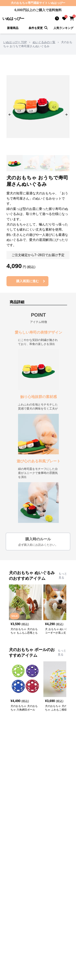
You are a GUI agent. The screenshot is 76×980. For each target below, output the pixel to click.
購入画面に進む (31, 281)
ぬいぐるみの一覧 (44, 42)
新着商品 (13, 28)
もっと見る (63, 576)
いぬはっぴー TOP (15, 42)
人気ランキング (63, 28)
